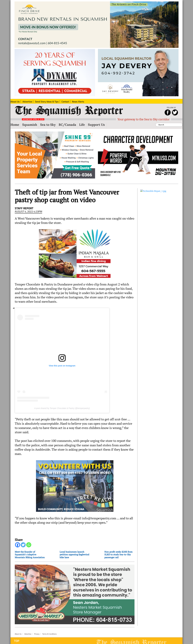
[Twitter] (23, 545)
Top (17, 641)
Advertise (28, 634)
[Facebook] (18, 545)
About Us (18, 634)
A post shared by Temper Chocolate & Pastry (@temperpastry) (62, 408)
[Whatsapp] (29, 545)
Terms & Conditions (49, 634)
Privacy (37, 634)
